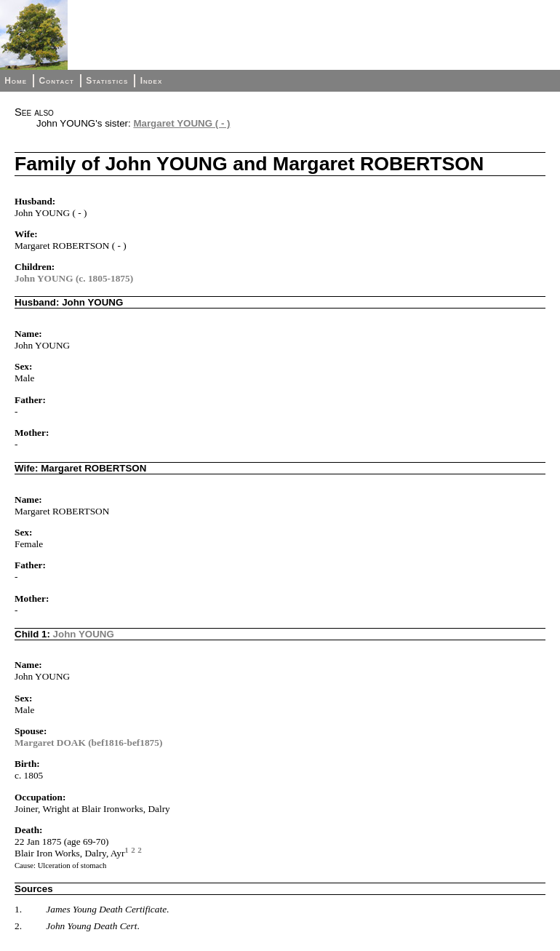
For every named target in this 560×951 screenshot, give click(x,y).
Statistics (107, 81)
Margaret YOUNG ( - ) (181, 123)
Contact (56, 81)
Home (16, 81)
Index (152, 81)
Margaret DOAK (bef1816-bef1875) (88, 743)
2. (18, 926)
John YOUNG (84, 634)
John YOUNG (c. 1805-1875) (74, 278)
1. (18, 909)
